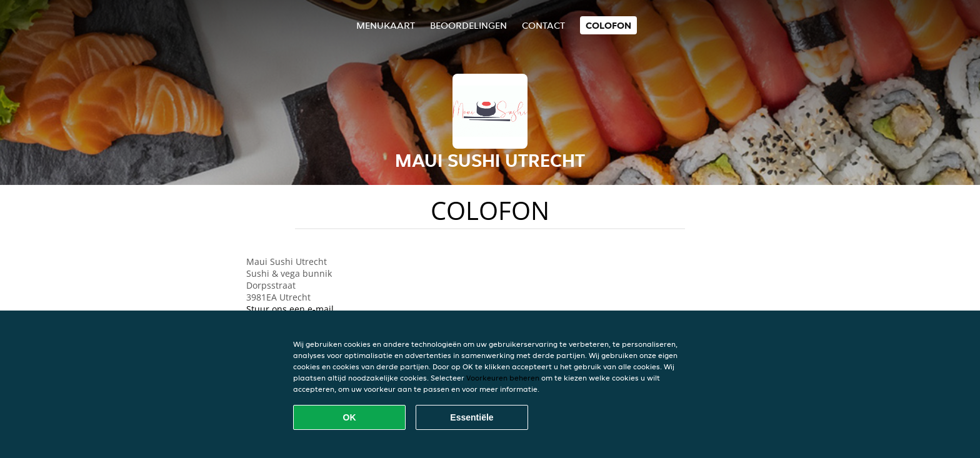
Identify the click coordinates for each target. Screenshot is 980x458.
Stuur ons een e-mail (290, 309)
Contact (543, 25)
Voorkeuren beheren (503, 378)
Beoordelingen (468, 25)
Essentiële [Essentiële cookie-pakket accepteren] (472, 417)
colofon (608, 25)
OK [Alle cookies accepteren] (350, 417)
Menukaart (386, 25)
